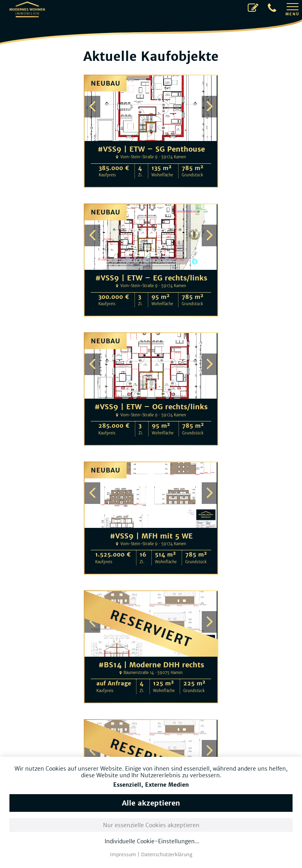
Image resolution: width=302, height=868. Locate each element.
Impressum (123, 854)
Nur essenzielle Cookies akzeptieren (151, 825)
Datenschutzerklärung (167, 854)
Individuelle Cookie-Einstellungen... (152, 841)
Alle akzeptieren (151, 803)
